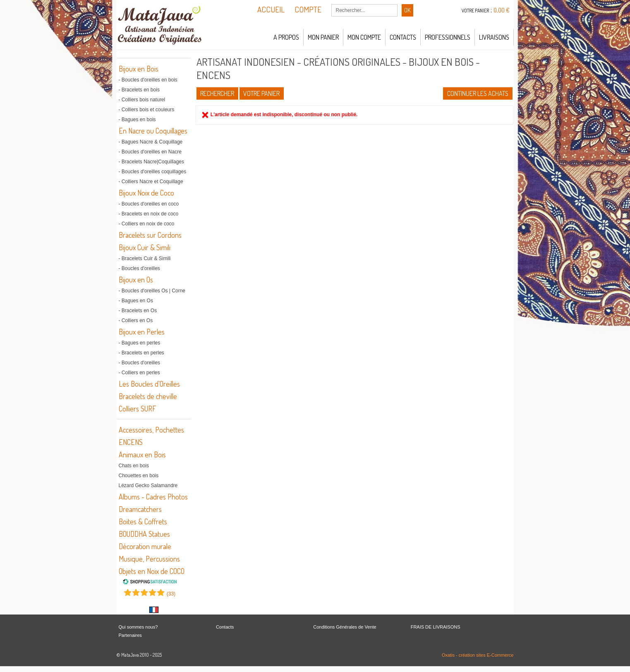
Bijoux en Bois (139, 69)
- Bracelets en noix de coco (149, 214)
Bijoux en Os (136, 280)
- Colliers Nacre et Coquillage (151, 182)
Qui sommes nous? (138, 627)
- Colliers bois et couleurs (147, 110)
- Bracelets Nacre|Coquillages (152, 162)
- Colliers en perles (139, 373)
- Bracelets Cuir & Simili (145, 258)
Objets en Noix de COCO (152, 571)
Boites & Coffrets (143, 521)
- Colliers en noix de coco (147, 224)
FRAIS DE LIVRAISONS (436, 627)
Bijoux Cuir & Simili (145, 247)
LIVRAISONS (494, 37)
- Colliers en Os (136, 320)
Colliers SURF (137, 409)
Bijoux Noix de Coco (146, 193)
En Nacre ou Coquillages (153, 131)
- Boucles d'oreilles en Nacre (150, 152)
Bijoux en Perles (142, 332)
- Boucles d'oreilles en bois (148, 80)
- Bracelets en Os (138, 311)
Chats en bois (134, 466)
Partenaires (130, 635)
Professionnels (448, 37)
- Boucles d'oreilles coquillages (153, 172)
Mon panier (323, 37)
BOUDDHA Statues (144, 534)
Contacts (403, 37)
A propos (286, 37)
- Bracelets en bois (139, 90)
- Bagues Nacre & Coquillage (151, 142)
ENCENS (131, 442)
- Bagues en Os (136, 301)
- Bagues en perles (140, 343)
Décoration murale (145, 546)
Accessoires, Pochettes (151, 430)
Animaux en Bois (142, 454)
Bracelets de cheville (148, 396)
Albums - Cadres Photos (153, 497)
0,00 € (502, 10)
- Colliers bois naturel (142, 100)
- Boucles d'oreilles (139, 268)
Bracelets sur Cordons (150, 235)
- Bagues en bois (137, 120)
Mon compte (364, 37)
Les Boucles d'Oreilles (149, 384)
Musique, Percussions (149, 559)
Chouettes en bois (139, 476)
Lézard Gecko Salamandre (148, 485)
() (171, 594)
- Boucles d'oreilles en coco (149, 204)
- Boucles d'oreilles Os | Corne (152, 291)
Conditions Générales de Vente (345, 627)
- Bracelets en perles (141, 353)
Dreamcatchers (140, 509)
